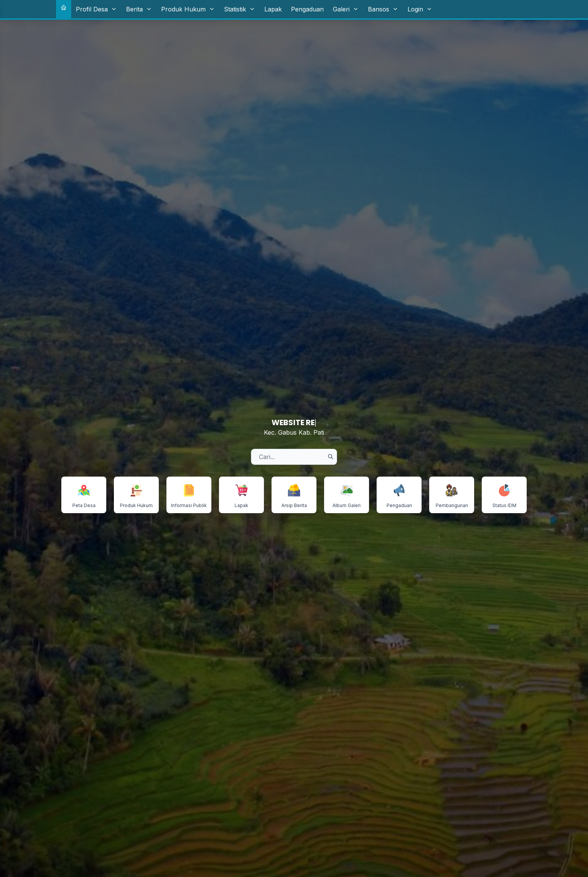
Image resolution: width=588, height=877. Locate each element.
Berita (139, 9)
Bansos (383, 9)
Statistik (240, 9)
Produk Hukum (188, 9)
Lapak (273, 9)
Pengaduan (307, 9)
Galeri (346, 9)
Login (420, 9)
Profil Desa (96, 9)
